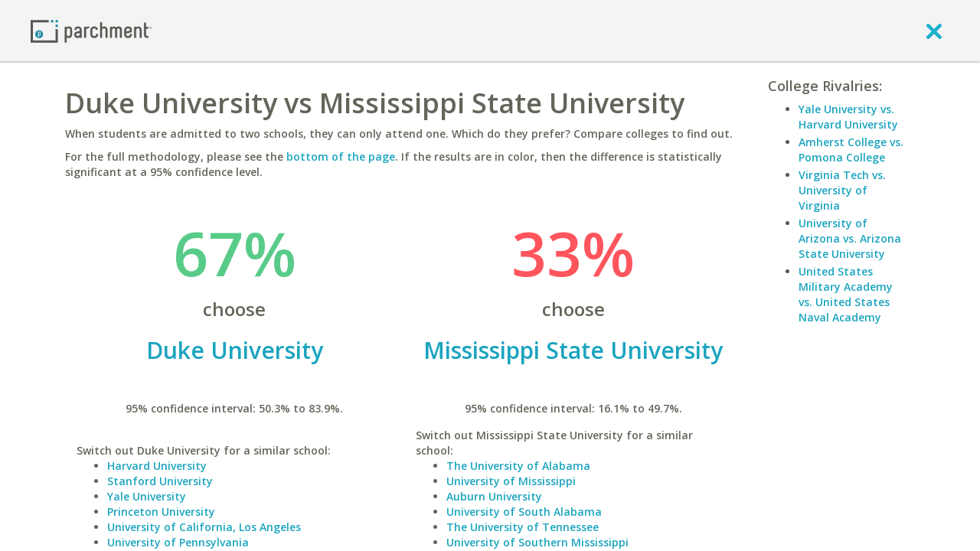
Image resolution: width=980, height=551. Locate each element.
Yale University (147, 496)
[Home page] (91, 30)
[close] (934, 31)
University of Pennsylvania (178, 542)
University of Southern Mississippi (537, 542)
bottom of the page (341, 156)
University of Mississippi (511, 481)
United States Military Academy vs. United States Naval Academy (846, 294)
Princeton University (161, 512)
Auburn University (494, 496)
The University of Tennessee (523, 527)
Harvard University (157, 466)
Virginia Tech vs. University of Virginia (842, 190)
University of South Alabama (524, 512)
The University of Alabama (518, 466)
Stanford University (160, 481)
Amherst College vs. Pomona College (851, 150)
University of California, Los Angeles (204, 527)
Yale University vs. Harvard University (848, 117)
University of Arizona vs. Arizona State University (850, 238)
